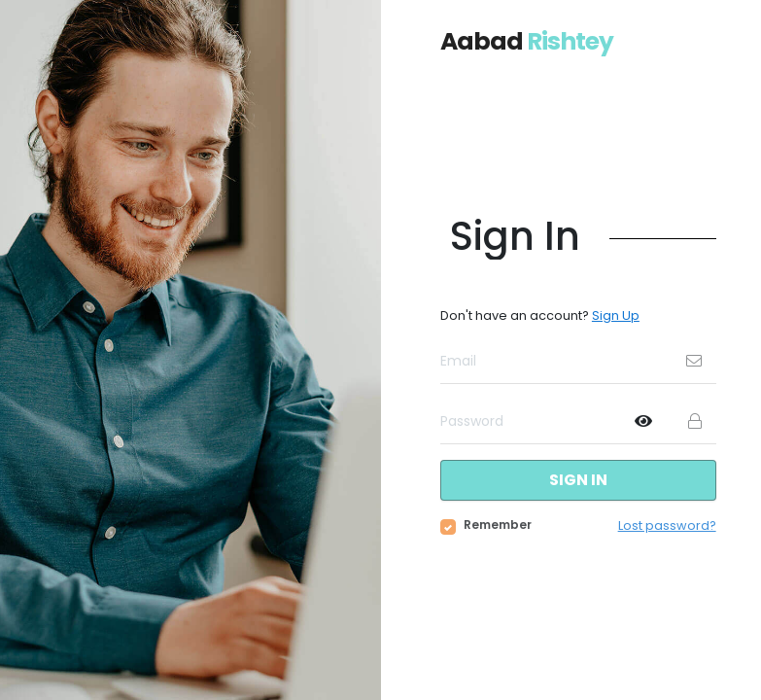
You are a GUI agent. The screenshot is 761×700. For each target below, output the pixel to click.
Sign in (578, 480)
